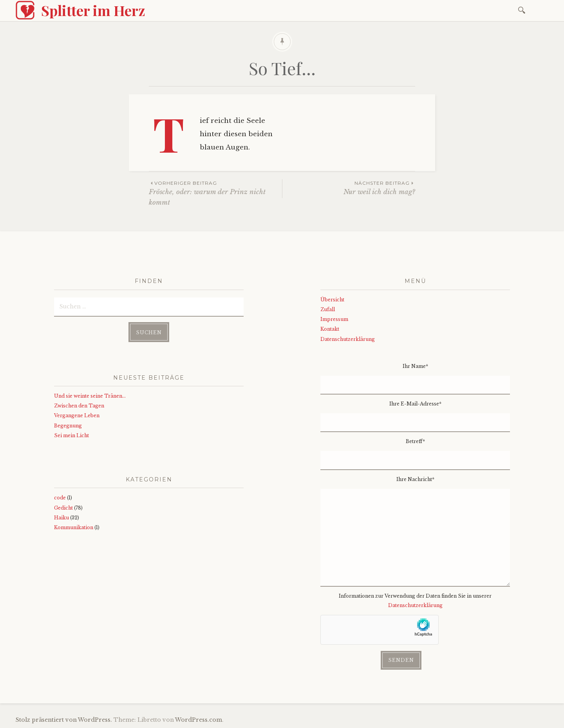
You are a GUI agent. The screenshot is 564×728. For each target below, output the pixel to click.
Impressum (334, 319)
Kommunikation (74, 527)
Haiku (61, 518)
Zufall (328, 309)
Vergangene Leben (77, 415)
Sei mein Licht (71, 435)
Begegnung (68, 426)
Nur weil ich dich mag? (349, 188)
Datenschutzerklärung (348, 339)
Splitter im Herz (93, 10)
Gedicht (63, 508)
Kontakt (330, 329)
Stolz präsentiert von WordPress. (64, 720)
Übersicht (332, 300)
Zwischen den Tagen (79, 406)
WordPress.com (199, 720)
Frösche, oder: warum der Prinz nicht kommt (215, 193)
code (60, 498)
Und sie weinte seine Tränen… (90, 396)
